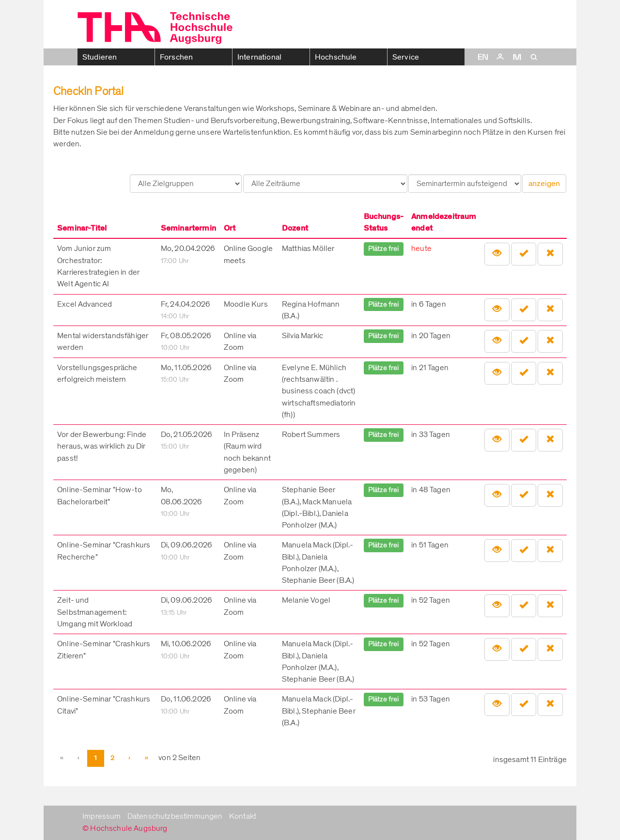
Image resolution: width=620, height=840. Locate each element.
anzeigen (544, 184)
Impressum (102, 816)
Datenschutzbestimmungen (175, 816)
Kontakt (243, 816)
